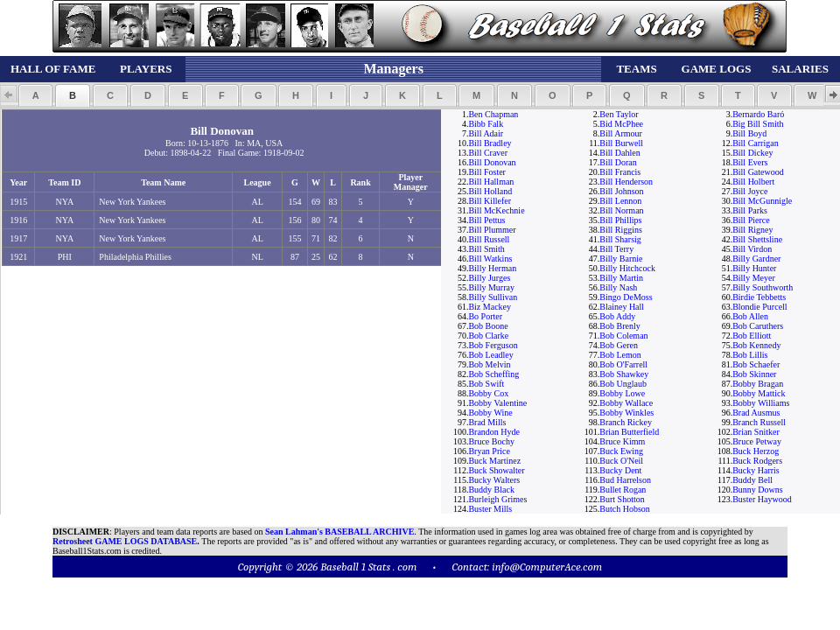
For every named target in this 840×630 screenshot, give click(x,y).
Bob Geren (619, 345)
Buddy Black (491, 490)
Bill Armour (621, 133)
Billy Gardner (756, 259)
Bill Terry (616, 249)
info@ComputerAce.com (547, 567)
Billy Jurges (489, 278)
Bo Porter (485, 316)
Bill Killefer (490, 201)
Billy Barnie (621, 259)
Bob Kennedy (756, 345)
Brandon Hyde (494, 432)
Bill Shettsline (757, 239)
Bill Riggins (621, 230)
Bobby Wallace (626, 403)
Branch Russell (759, 422)
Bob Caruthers (758, 326)
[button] (35, 95)
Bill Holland (490, 191)
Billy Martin (621, 278)
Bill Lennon (620, 201)
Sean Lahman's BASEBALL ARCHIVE (339, 532)
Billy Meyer (754, 278)
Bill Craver (488, 153)
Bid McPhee (621, 124)
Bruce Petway (757, 441)
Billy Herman (492, 268)
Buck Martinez (494, 461)
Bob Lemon (620, 355)
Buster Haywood (762, 499)
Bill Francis (620, 172)
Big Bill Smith (758, 124)
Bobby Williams (761, 403)
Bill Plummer (492, 230)
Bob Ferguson (493, 345)
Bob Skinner (754, 374)
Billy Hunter (754, 268)
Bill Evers (750, 162)
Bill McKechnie (496, 210)
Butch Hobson (625, 509)
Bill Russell (489, 239)
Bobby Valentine (497, 403)
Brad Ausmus (756, 413)
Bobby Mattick (759, 393)
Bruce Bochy (491, 441)
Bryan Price (489, 451)
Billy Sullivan (493, 297)
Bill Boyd (749, 133)
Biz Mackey (490, 307)
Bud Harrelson (625, 480)
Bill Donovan (492, 162)
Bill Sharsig (620, 239)
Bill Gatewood (758, 172)
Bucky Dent (620, 470)
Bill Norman (621, 210)
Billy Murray (491, 287)
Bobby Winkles (626, 413)
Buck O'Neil (621, 461)
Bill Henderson (626, 182)
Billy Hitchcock (627, 268)
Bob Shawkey (624, 374)
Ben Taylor (619, 114)
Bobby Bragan (758, 384)
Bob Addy (617, 316)
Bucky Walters (494, 480)
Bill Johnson (621, 191)
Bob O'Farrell (623, 364)
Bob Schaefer (756, 364)
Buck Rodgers (757, 461)
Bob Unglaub (623, 384)
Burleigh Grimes (497, 499)
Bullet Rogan (623, 490)
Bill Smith (486, 249)
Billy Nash (618, 287)
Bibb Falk (486, 124)
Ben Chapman (493, 114)
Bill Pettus (486, 220)
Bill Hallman (491, 182)
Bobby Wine (490, 413)
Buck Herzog (756, 451)
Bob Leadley (490, 355)
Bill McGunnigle (762, 201)
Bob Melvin (489, 364)
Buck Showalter (496, 470)
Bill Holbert (753, 182)
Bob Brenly (619, 326)
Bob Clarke (488, 336)
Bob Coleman (623, 336)
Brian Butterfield (629, 432)
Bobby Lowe (622, 393)
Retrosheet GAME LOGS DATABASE (125, 541)
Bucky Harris (756, 470)
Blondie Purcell (760, 307)
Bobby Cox (488, 393)
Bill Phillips (620, 220)
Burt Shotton (622, 499)
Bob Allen (750, 316)
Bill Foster (487, 172)
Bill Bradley (490, 143)
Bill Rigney (752, 230)
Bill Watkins (490, 259)
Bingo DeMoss (626, 297)
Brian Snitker (756, 432)
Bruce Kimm (622, 441)
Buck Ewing (621, 451)
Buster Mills (490, 509)
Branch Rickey (626, 422)
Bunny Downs (758, 490)
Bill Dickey (752, 153)
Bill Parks (750, 210)
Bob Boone (488, 326)
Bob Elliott (752, 336)
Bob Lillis (750, 355)
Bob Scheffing (493, 374)
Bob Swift (486, 384)
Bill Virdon (752, 249)
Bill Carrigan (756, 143)
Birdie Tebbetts (759, 297)
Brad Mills (487, 422)
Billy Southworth (763, 287)
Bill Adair (486, 133)
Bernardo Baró (758, 114)
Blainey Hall (622, 307)
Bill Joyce (750, 191)
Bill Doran (618, 162)
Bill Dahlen (619, 153)
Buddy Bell (752, 480)
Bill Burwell (621, 143)
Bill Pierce (751, 220)
